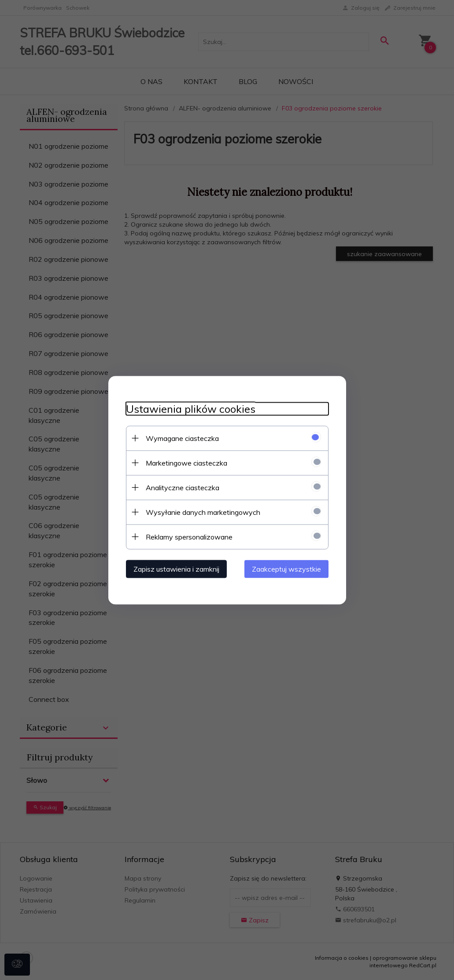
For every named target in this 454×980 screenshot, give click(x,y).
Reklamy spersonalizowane (189, 536)
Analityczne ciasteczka (183, 487)
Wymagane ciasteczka (182, 438)
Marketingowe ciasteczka (186, 462)
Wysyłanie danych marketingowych (203, 512)
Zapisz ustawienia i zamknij (176, 569)
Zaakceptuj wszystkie (286, 569)
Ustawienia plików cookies (191, 409)
